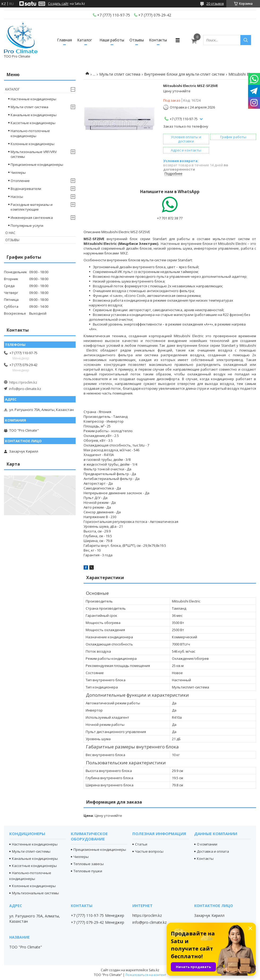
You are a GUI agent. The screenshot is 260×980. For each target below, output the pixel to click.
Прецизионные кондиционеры (37, 164)
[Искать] (246, 40)
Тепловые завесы (89, 864)
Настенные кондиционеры (33, 99)
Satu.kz (154, 970)
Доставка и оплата (213, 851)
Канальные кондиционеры (34, 115)
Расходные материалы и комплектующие (32, 207)
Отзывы (137, 40)
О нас (10, 233)
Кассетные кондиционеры (33, 123)
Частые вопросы (149, 851)
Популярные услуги (27, 226)
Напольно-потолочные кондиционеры (30, 133)
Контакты (158, 40)
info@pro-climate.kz (25, 389)
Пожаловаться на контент (146, 975)
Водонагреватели (26, 189)
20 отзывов (215, 4)
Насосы (17, 197)
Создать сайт (58, 4)
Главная (64, 40)
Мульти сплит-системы (31, 851)
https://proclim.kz (23, 382)
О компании (207, 844)
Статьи (141, 844)
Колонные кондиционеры (32, 144)
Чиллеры (18, 172)
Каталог (85, 40)
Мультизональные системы (35, 893)
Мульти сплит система (120, 74)
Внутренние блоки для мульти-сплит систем (184, 74)
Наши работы (112, 40)
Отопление (20, 181)
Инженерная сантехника (32, 218)
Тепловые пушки (88, 871)
